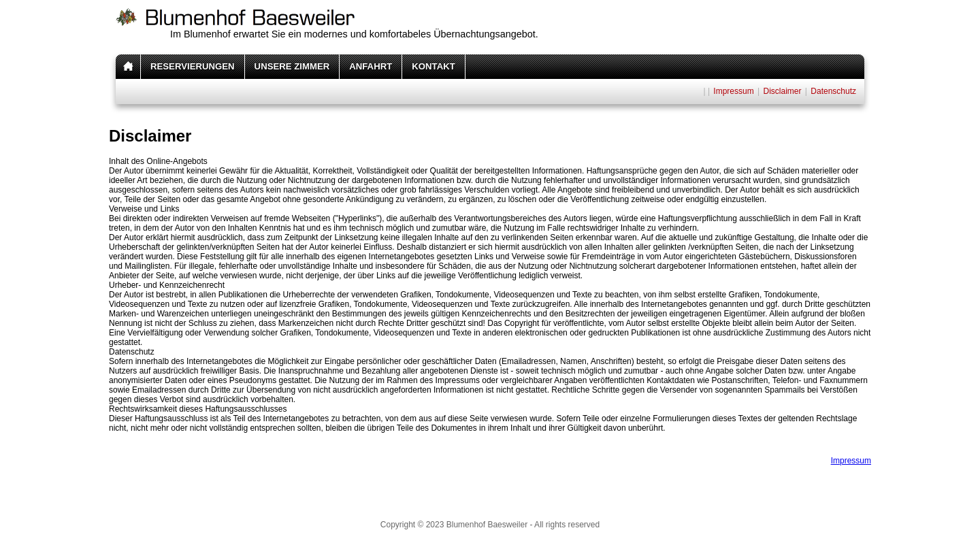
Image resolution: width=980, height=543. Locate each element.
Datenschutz (833, 91)
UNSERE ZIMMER (292, 66)
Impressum (733, 91)
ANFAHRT (371, 66)
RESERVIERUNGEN (193, 66)
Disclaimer (782, 91)
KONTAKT (433, 66)
